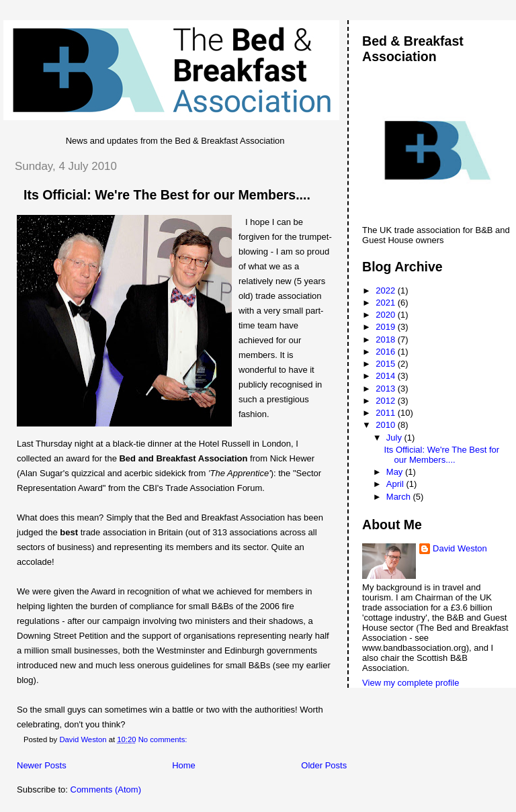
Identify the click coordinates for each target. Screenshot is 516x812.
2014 (387, 376)
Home (184, 765)
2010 (387, 425)
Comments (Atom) (106, 790)
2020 (387, 315)
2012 (387, 401)
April (396, 484)
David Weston (460, 548)
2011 (387, 413)
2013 (387, 389)
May (396, 472)
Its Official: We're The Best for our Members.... (167, 195)
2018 (387, 340)
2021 (387, 303)
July (395, 438)
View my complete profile (411, 683)
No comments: (164, 739)
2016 (387, 352)
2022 (387, 290)
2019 (387, 327)
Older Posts (324, 765)
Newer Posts (42, 765)
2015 (387, 364)
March (400, 497)
